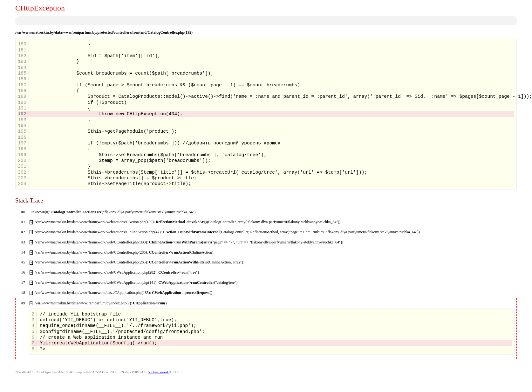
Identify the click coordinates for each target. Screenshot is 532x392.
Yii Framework (158, 372)
